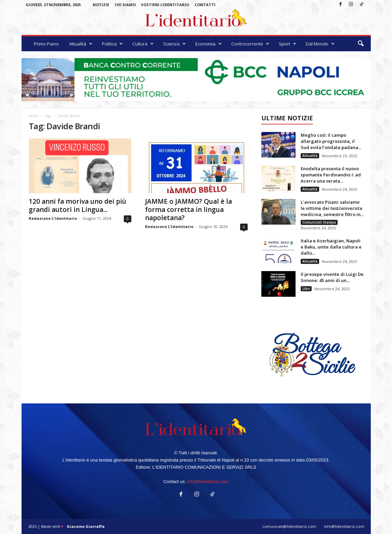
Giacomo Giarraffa (86, 526)
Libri (306, 289)
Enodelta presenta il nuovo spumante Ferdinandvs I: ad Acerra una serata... (331, 175)
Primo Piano (46, 44)
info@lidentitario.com (208, 482)
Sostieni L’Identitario (165, 5)
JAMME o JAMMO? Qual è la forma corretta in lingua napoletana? (188, 210)
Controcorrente (250, 44)
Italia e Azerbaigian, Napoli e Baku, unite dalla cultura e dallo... (331, 247)
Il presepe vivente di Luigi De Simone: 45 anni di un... (332, 277)
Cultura (143, 44)
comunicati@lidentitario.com (289, 526)
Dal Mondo (320, 44)
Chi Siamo (125, 5)
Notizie (101, 5)
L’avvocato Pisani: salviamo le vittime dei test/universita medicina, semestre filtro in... (332, 208)
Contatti (205, 5)
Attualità (81, 44)
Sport (288, 44)
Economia (208, 44)
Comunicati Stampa (319, 222)
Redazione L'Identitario (53, 218)
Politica (112, 44)
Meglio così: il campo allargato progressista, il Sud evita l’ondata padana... (331, 141)
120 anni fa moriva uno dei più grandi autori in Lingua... (77, 205)
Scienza (174, 44)
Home (33, 116)
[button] (361, 44)
